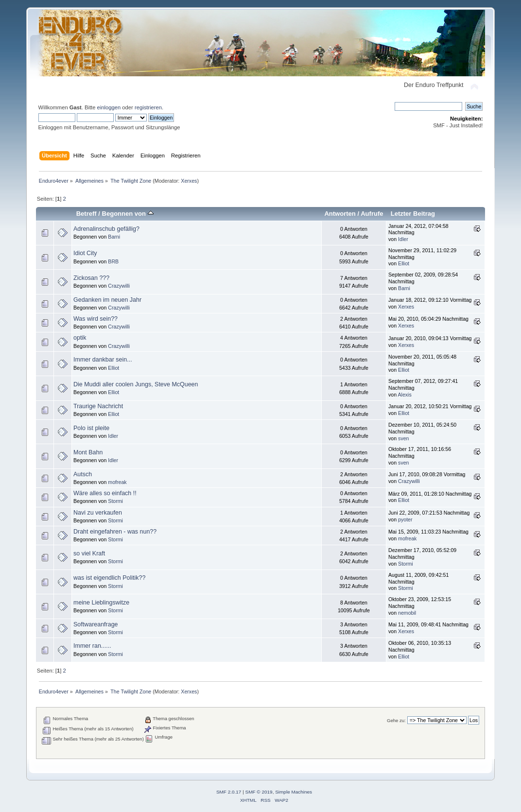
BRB (113, 261)
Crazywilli (119, 286)
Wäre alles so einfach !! (105, 493)
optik (80, 338)
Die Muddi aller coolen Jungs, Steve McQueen (136, 384)
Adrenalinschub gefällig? (106, 229)
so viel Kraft (89, 553)
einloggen (109, 107)
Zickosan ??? (91, 278)
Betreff (87, 214)
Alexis (405, 395)
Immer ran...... (92, 646)
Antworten (340, 214)
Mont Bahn (88, 452)
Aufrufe (372, 214)
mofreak (117, 482)
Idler (403, 239)
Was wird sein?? (96, 319)
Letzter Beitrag (413, 214)
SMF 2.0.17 (229, 792)
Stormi (115, 501)
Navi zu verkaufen (98, 513)
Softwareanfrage (96, 624)
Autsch (83, 474)
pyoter (405, 519)
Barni (114, 237)
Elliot (404, 263)
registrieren (148, 107)
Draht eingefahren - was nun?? (115, 532)
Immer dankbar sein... (103, 360)
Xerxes (189, 181)
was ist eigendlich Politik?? (109, 578)
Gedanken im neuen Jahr (107, 300)
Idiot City (85, 253)
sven (403, 438)
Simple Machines (294, 792)
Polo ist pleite (91, 428)
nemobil (407, 613)
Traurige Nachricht (98, 406)
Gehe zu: (396, 720)
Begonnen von (128, 214)
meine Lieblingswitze (101, 603)
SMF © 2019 (259, 792)
